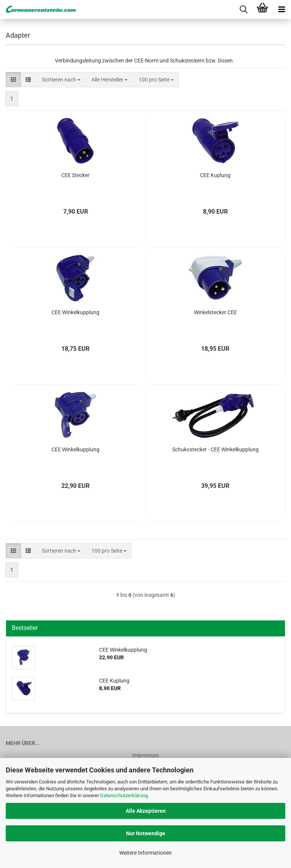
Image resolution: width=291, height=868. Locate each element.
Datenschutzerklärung (124, 795)
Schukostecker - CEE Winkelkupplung (215, 449)
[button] (13, 80)
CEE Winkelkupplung (75, 312)
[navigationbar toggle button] (281, 10)
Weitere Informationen (145, 853)
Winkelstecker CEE (215, 312)
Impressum (145, 755)
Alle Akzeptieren (146, 811)
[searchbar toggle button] (243, 10)
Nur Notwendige (146, 833)
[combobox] (61, 80)
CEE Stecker (75, 175)
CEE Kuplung (215, 175)
